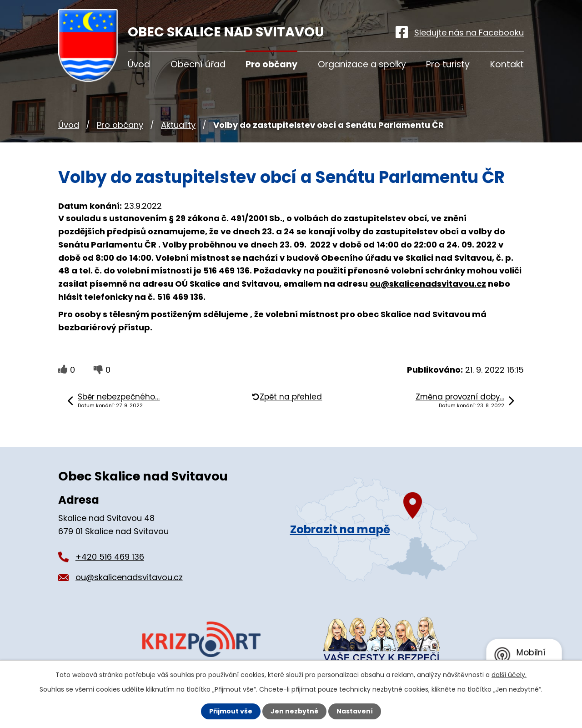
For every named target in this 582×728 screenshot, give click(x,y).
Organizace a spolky (362, 64)
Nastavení (355, 711)
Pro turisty (448, 64)
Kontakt (507, 64)
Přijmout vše (231, 711)
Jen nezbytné (294, 711)
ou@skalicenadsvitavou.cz (428, 284)
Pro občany (120, 125)
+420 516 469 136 (110, 557)
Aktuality (178, 125)
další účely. (509, 675)
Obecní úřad (198, 64)
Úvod (69, 125)
